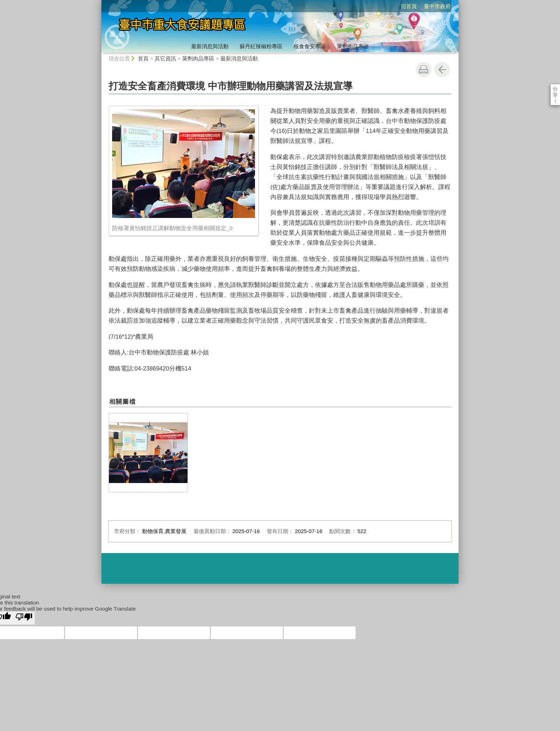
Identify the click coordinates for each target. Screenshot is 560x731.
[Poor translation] (24, 618)
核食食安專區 (310, 46)
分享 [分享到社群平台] (555, 89)
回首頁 (368, 6)
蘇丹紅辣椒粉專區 (261, 46)
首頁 (143, 58)
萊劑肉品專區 (353, 46)
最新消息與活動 (210, 46)
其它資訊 (165, 58)
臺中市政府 (396, 6)
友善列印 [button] (424, 70)
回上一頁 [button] (442, 70)
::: (98, 3)
